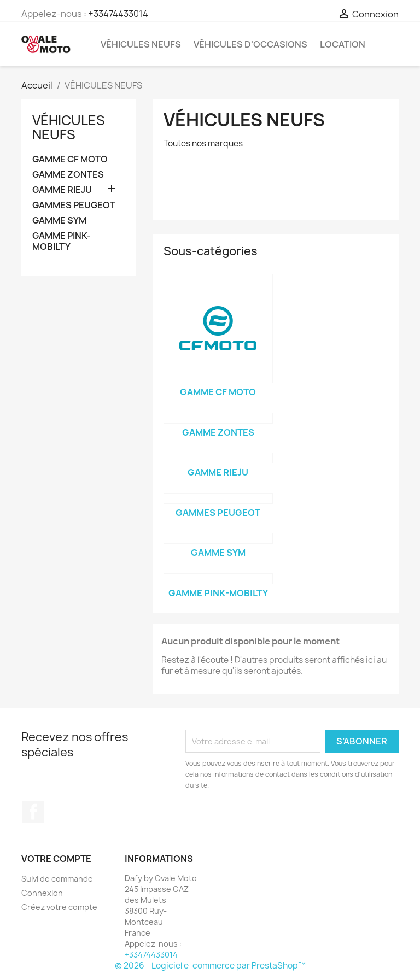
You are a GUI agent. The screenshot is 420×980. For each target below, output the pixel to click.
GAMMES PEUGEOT (74, 205)
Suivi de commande (57, 879)
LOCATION (343, 44)
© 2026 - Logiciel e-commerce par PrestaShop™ (210, 966)
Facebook (33, 812)
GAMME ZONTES (68, 175)
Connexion (42, 893)
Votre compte (56, 859)
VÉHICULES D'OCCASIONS (250, 44)
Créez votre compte (59, 907)
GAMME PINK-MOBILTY (62, 241)
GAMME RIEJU (62, 190)
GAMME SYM (59, 221)
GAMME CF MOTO (70, 159)
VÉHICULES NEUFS (141, 44)
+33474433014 (118, 14)
